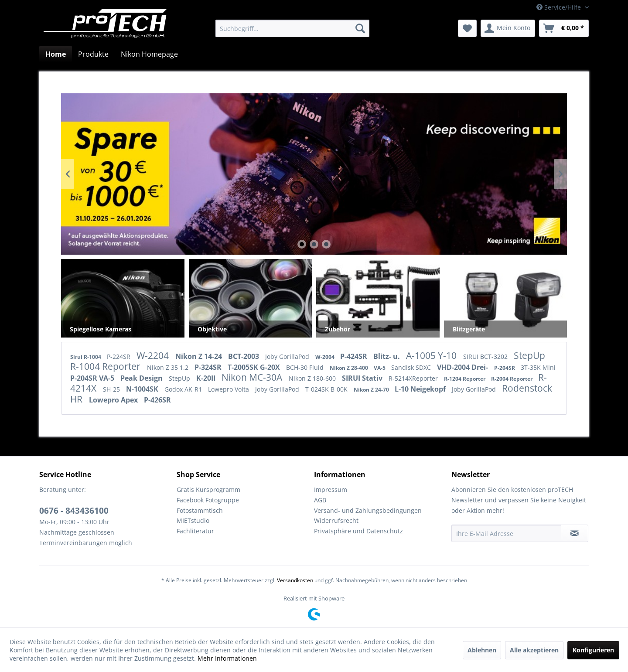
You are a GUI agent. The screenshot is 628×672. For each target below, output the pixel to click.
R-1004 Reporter (106, 366)
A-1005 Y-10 (432, 355)
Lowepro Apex (114, 400)
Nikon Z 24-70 (372, 390)
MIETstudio (193, 520)
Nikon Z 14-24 (200, 356)
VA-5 (380, 368)
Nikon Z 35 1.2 (169, 367)
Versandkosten (295, 580)
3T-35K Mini (538, 367)
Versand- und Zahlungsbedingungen (368, 510)
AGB (320, 500)
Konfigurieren (593, 650)
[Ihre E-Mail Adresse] (506, 533)
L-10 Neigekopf (421, 389)
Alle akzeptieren (534, 650)
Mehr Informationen (227, 658)
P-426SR (157, 400)
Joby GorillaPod (288, 356)
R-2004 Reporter (512, 379)
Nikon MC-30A (253, 377)
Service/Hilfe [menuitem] (560, 7)
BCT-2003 (244, 356)
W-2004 (326, 357)
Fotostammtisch (200, 510)
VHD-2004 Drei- (463, 367)
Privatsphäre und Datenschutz (358, 531)
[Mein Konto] (508, 28)
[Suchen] (360, 28)
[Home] (56, 54)
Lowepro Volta (229, 389)
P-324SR (209, 367)
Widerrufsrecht (336, 520)
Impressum (331, 490)
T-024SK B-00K (327, 389)
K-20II (207, 378)
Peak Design (142, 378)
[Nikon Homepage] (149, 54)
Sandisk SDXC (412, 367)
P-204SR (505, 368)
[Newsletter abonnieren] (575, 533)
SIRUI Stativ (363, 378)
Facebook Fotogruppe (208, 500)
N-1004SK (143, 389)
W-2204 (154, 355)
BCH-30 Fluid (306, 367)
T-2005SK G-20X (255, 367)
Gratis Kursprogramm (208, 490)
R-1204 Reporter (465, 379)
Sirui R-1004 (86, 357)
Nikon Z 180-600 (313, 378)
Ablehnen (482, 650)
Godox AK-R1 (184, 389)
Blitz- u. (387, 356)
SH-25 (112, 389)
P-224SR (119, 356)
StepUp (529, 355)
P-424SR (355, 356)
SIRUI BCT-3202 (486, 356)
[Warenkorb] (564, 28)
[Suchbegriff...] (292, 28)
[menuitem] (292, 28)
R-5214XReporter (414, 378)
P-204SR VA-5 (93, 378)
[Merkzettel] (467, 28)
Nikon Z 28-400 (350, 368)
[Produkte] (93, 54)
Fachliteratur (195, 531)
